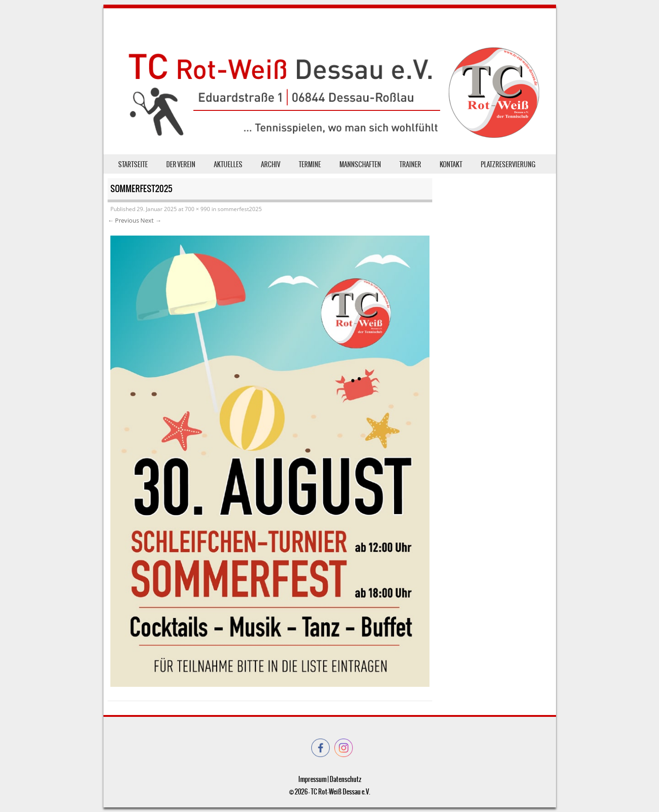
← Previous (123, 220)
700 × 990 (197, 209)
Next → (151, 220)
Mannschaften (360, 164)
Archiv (271, 164)
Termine (310, 164)
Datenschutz (345, 779)
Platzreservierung (508, 164)
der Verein (181, 164)
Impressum (312, 779)
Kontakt (451, 164)
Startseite (133, 164)
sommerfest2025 (240, 209)
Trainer (410, 164)
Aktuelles (228, 164)
